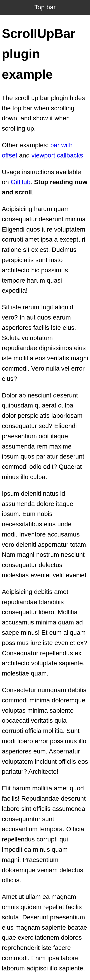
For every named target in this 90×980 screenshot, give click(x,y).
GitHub (21, 182)
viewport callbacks (57, 155)
